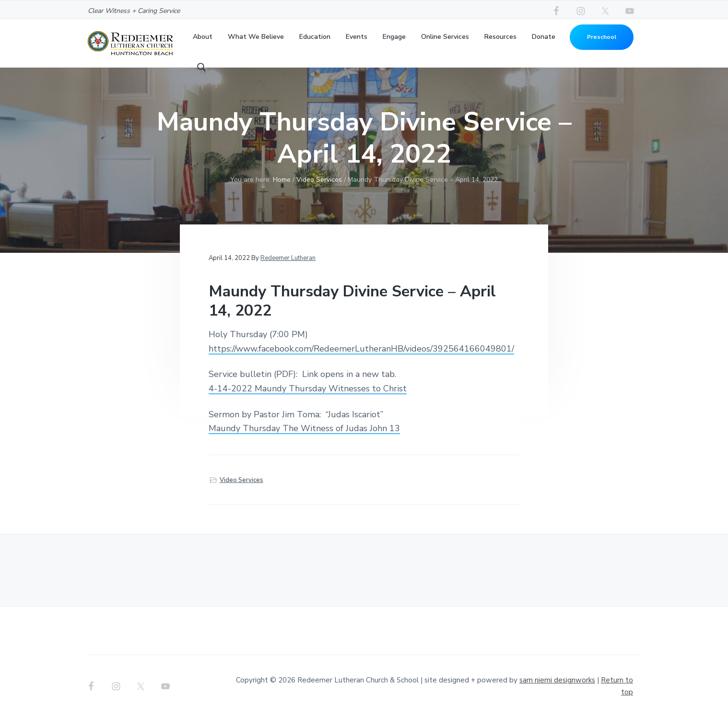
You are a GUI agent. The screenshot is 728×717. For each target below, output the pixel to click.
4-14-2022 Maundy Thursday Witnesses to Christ (308, 388)
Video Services (241, 480)
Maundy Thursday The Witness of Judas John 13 (304, 428)
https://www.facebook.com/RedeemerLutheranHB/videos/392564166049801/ (361, 349)
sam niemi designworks (557, 680)
